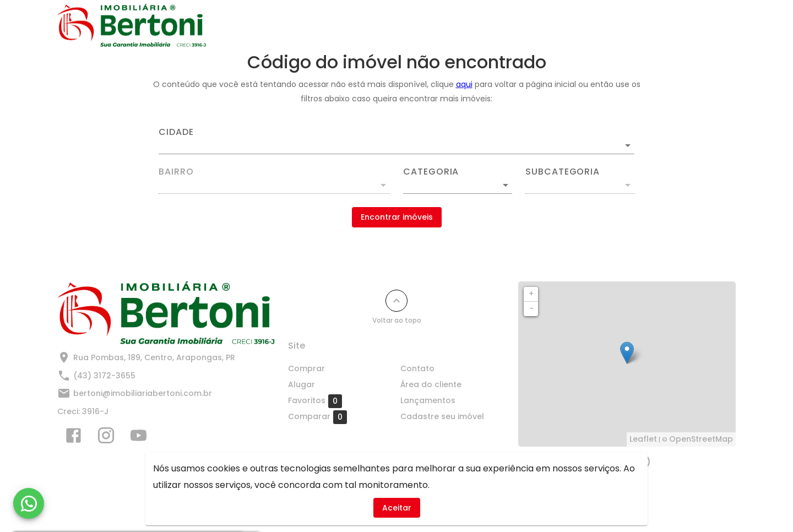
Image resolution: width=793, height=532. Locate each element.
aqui (464, 84)
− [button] (531, 308)
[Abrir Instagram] (106, 438)
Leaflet (643, 439)
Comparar (317, 417)
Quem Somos (698, 26)
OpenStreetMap (701, 439)
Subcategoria (563, 172)
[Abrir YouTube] (138, 438)
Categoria (431, 172)
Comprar (342, 26)
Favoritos (315, 401)
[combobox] (397, 141)
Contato (449, 26)
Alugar (396, 26)
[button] (458, 185)
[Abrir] (628, 145)
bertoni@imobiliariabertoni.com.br (143, 393)
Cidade (176, 132)
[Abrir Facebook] (74, 438)
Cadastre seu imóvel (607, 26)
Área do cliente (431, 384)
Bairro (176, 172)
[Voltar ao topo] (397, 301)
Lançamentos (515, 26)
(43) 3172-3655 (104, 376)
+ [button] (531, 294)
